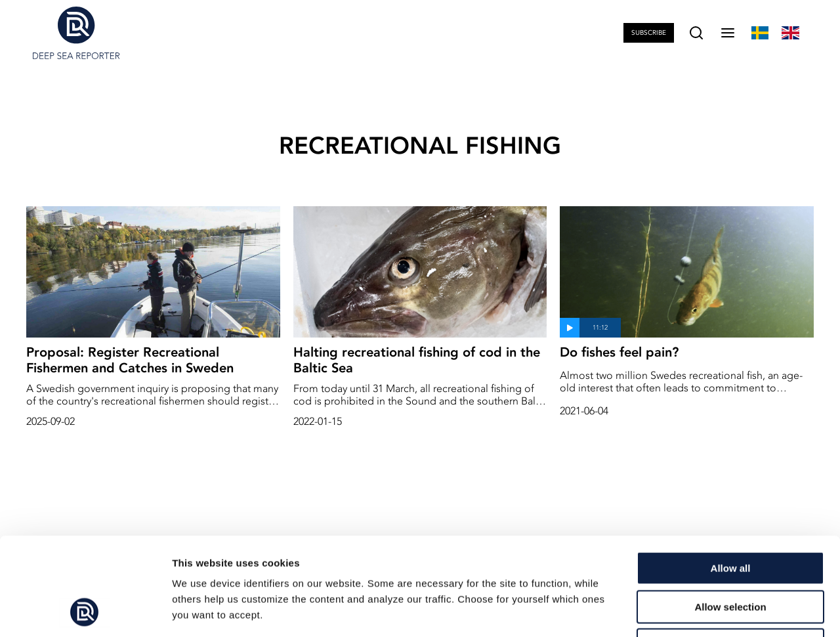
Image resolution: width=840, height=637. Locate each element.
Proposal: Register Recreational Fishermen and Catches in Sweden (130, 360)
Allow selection (730, 515)
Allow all (731, 476)
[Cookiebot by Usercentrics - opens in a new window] (85, 611)
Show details (689, 611)
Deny (731, 553)
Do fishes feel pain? (619, 352)
